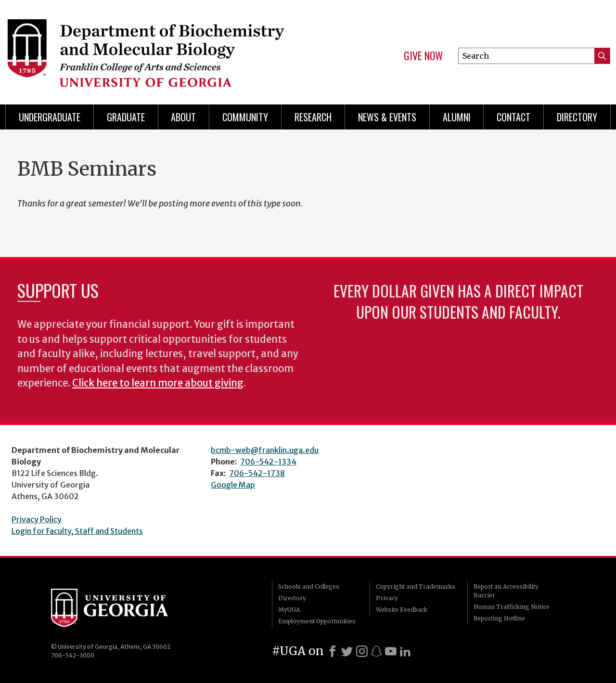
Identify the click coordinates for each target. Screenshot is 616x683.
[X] (347, 651)
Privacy (387, 598)
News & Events (387, 117)
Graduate (126, 117)
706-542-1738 (257, 473)
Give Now (423, 56)
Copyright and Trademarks (416, 586)
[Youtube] (391, 651)
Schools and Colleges (309, 586)
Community (245, 117)
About (183, 117)
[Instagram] (362, 651)
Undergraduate (50, 117)
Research (313, 117)
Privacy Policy (37, 519)
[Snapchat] (376, 651)
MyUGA (289, 610)
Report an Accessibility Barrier (506, 591)
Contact (513, 117)
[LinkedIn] (405, 651)
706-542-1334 (268, 462)
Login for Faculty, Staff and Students (77, 531)
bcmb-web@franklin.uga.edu (265, 450)
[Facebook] (333, 651)
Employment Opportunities (317, 621)
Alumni (457, 117)
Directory (577, 117)
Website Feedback (402, 610)
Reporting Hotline (499, 618)
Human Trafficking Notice (512, 607)
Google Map (233, 485)
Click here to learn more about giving (158, 383)
